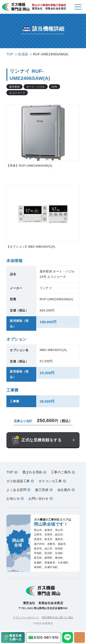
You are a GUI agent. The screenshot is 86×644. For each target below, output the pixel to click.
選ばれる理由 (32, 472)
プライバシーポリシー (26, 617)
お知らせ (13, 498)
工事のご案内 (61, 472)
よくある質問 (16, 490)
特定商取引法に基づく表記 (58, 617)
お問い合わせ (38, 498)
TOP (10, 472)
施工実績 (42, 490)
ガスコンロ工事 (50, 481)
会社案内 (64, 490)
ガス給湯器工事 (18, 481)
